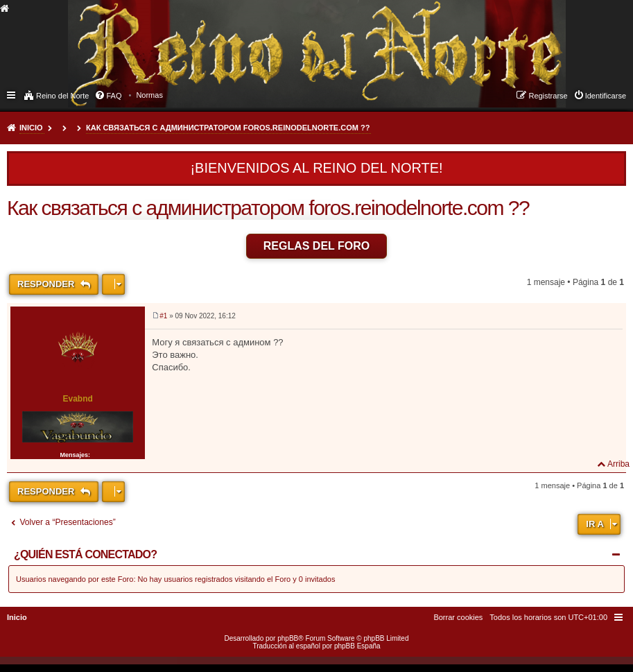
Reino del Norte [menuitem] (62, 96)
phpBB (288, 638)
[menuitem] (149, 95)
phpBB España (357, 646)
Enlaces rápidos (12, 94)
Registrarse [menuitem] (548, 96)
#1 (163, 316)
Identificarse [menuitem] (606, 96)
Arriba (618, 464)
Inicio (31, 128)
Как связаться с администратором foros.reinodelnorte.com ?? (228, 128)
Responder (47, 284)
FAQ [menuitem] (114, 96)
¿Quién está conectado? (85, 554)
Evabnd (77, 399)
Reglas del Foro (317, 246)
